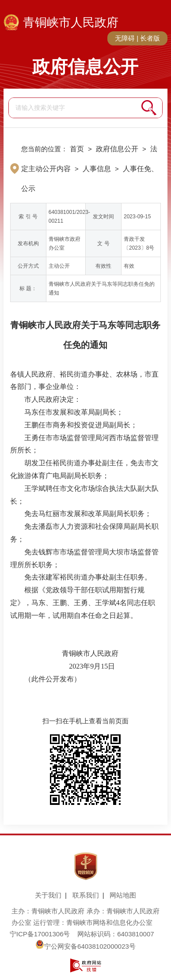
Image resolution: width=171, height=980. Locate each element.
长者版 (150, 38)
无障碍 (125, 38)
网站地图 (123, 895)
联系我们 (86, 895)
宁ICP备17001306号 (40, 934)
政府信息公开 (85, 67)
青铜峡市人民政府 (71, 22)
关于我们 (48, 895)
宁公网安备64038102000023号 (85, 946)
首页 (77, 149)
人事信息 (97, 169)
